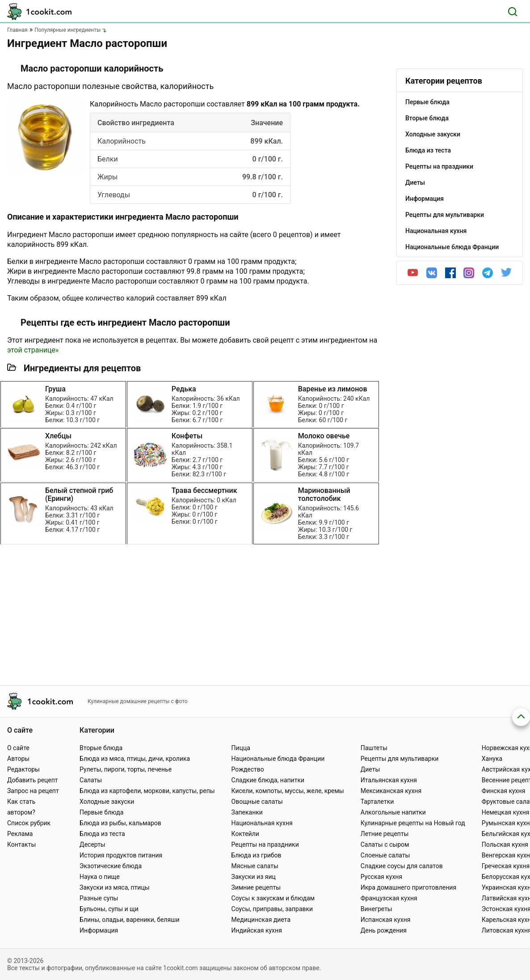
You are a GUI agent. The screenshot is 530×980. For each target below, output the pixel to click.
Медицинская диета (261, 920)
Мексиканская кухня (391, 791)
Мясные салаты (255, 866)
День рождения (384, 930)
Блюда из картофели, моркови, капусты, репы (147, 791)
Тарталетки (377, 802)
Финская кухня (504, 791)
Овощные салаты (257, 802)
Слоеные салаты (385, 855)
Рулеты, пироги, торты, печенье (126, 769)
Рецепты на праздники (265, 844)
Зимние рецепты (256, 887)
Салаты (91, 780)
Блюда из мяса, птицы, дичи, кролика (135, 759)
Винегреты (376, 909)
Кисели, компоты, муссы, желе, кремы (288, 791)
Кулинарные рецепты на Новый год (413, 823)
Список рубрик (29, 823)
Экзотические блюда (111, 866)
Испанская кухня (386, 920)
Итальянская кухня (389, 780)
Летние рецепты (385, 834)
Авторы (18, 759)
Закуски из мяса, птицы (114, 887)
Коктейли (245, 834)
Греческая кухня (506, 866)
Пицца (241, 748)
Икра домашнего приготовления (408, 887)
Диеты (370, 769)
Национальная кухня (262, 823)
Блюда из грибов (257, 855)
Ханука (492, 759)
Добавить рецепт (33, 780)
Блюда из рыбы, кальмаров (120, 823)
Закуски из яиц (254, 877)
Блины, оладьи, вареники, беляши (129, 920)
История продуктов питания (121, 855)
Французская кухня (389, 898)
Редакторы (23, 769)
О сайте (18, 748)
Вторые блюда (101, 748)
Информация (99, 930)
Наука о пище (100, 877)
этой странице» (33, 350)
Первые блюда (101, 812)
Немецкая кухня (506, 812)
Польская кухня (505, 844)
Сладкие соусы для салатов (402, 866)
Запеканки (247, 812)
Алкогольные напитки (393, 812)
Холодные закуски (107, 802)
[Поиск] (513, 12)
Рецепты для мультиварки (400, 759)
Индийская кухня (257, 930)
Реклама (20, 834)
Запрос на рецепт (33, 791)
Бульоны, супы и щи (109, 909)
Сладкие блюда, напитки (268, 780)
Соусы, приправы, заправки (272, 909)
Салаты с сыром (385, 844)
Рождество (248, 769)
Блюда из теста (102, 834)
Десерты (93, 844)
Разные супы (99, 898)
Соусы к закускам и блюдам (273, 898)
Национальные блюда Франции (278, 759)
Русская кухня (381, 877)
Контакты (21, 844)
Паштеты (374, 748)
